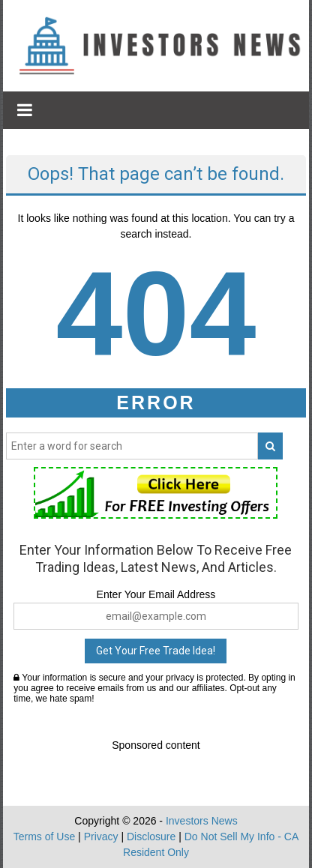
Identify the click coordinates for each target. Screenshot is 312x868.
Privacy (101, 837)
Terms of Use (44, 837)
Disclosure (151, 837)
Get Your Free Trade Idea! (156, 651)
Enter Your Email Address (156, 594)
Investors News (202, 821)
